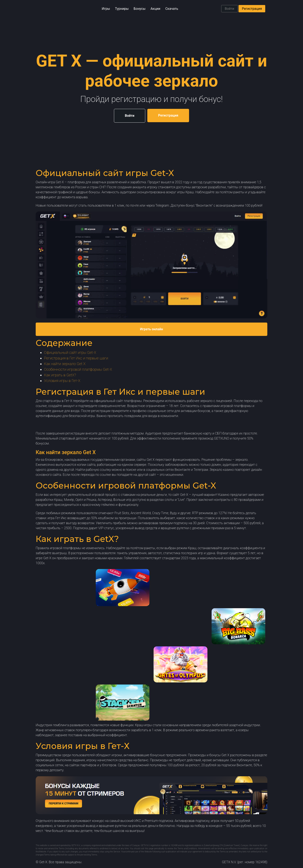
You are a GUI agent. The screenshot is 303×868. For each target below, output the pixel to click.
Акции (155, 9)
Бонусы (140, 9)
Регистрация (252, 9)
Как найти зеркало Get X (65, 364)
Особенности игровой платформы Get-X (78, 369)
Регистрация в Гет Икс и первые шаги (76, 358)
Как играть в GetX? (60, 375)
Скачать (172, 9)
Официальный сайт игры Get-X (70, 352)
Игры (106, 9)
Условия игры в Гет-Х (62, 381)
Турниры (122, 9)
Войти (229, 9)
